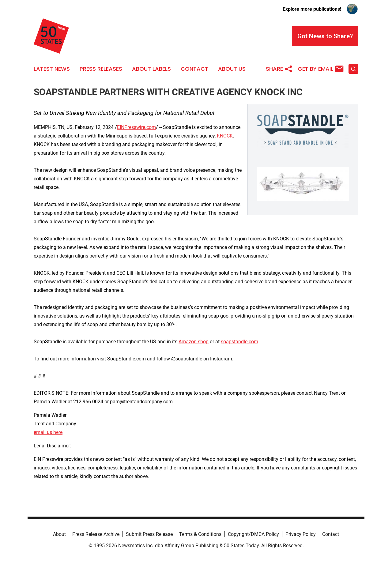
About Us (232, 69)
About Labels (151, 69)
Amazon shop (194, 342)
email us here (48, 432)
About (59, 534)
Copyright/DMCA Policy (253, 534)
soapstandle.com (239, 342)
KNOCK (225, 136)
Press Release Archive (96, 534)
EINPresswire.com (136, 127)
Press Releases (101, 69)
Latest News (52, 69)
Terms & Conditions (200, 534)
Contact (194, 69)
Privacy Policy (301, 534)
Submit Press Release (149, 534)
